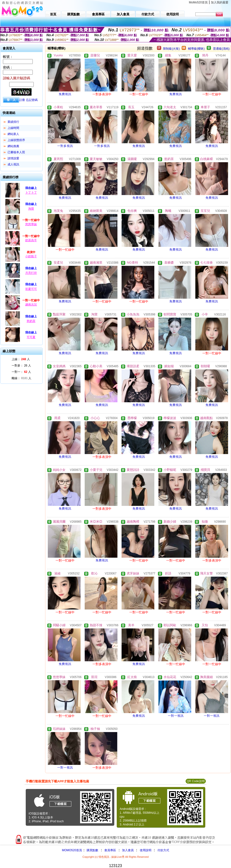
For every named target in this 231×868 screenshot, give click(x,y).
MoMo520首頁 (198, 2)
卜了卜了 (31, 193)
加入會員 (128, 850)
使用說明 (146, 850)
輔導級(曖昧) (196, 49)
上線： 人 (21, 359)
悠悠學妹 (31, 224)
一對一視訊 (176, 716)
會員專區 (110, 850)
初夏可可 (31, 289)
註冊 (22, 100)
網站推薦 (13, 146)
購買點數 (92, 850)
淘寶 (31, 209)
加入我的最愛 (220, 2)
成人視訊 (13, 164)
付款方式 (163, 850)
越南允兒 (31, 304)
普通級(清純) (221, 49)
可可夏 (31, 337)
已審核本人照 (16, 152)
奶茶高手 (31, 240)
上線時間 (13, 128)
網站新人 (13, 134)
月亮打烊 (31, 273)
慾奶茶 (31, 321)
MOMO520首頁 (72, 850)
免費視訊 (65, 94)
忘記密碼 (32, 100)
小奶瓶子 (31, 256)
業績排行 (13, 122)
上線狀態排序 (16, 140)
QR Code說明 (196, 781)
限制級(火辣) (171, 49)
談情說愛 (13, 158)
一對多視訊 (65, 146)
